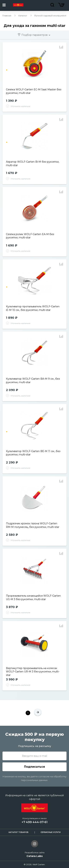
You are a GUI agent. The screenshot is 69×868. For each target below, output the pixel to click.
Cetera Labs (35, 856)
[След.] (38, 713)
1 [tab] (7, 70)
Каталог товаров (19, 832)
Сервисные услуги (51, 832)
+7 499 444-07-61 (35, 822)
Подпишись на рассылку (35, 746)
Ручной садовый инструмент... (51, 16)
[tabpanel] (35, 67)
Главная (7, 16)
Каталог (23, 16)
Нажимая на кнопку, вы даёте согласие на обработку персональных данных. (34, 778)
